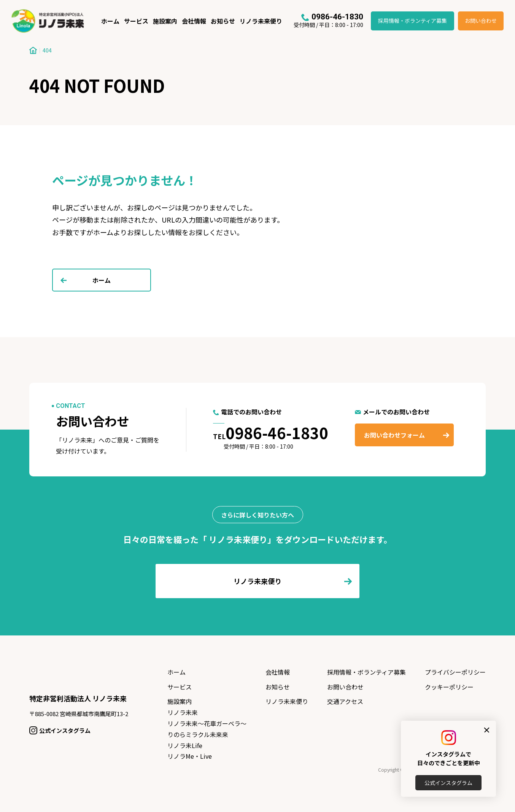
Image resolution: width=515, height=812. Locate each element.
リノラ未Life (185, 745)
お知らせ (223, 21)
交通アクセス (345, 701)
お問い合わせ (481, 21)
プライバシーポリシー (455, 672)
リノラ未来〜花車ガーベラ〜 (207, 723)
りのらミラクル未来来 (198, 734)
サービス (136, 21)
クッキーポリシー (449, 687)
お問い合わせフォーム (394, 435)
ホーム (110, 21)
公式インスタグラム (448, 783)
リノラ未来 (183, 712)
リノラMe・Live (190, 756)
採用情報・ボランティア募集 (412, 21)
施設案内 (165, 21)
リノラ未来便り (261, 21)
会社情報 (194, 21)
